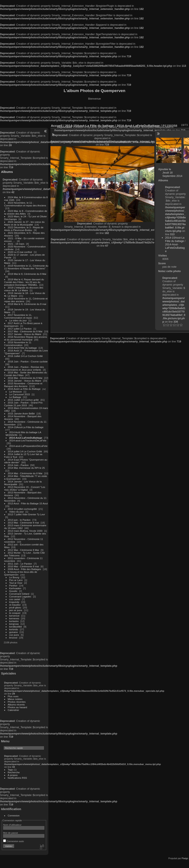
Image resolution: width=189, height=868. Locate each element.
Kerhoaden (15, 588)
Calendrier (13, 710)
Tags (10, 770)
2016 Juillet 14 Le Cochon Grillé (25, 356)
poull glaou (15, 607)
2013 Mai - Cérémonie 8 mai (23, 523)
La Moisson (16, 392)
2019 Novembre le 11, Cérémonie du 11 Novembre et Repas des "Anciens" (26, 267)
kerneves (14, 618)
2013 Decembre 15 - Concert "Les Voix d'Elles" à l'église (25, 488)
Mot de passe (11, 833)
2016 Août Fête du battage (22, 348)
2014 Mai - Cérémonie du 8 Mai (25, 473)
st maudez (15, 605)
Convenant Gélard (19, 594)
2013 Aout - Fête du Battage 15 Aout (28, 503)
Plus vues (13, 696)
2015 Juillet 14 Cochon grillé (23, 400)
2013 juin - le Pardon (19, 520)
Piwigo (185, 858)
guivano (14, 632)
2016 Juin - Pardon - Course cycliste (28, 361)
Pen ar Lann (16, 580)
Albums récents (16, 704)
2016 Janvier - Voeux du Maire (25, 381)
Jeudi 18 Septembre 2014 (172, 174)
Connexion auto (14, 841)
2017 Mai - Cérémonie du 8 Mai (25, 331)
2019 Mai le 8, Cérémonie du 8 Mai (27, 274)
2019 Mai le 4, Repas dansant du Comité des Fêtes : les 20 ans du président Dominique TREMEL (24, 282)
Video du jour (17, 512)
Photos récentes (17, 702)
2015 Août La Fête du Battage (24, 389)
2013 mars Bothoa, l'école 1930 (25, 531)
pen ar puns (16, 610)
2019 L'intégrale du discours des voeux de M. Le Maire (24, 289)
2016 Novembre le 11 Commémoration (18, 344)
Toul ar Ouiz (16, 583)
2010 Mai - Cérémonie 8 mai (23, 566)
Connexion (14, 815)
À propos (13, 775)
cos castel (15, 599)
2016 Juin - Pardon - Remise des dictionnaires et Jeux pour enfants (24, 368)
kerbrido (14, 629)
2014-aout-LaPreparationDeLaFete (28, 446)
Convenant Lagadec (20, 596)
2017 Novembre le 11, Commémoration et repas (18, 316)
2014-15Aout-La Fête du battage (26, 427)
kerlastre (14, 621)
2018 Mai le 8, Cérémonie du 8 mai (27, 304)
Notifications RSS (17, 778)
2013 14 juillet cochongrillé (23, 509)
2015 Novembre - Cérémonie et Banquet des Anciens (23, 385)
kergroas (14, 624)
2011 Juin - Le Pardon (20, 564)
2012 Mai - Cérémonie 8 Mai (23, 550)
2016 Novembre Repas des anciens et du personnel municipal (26, 338)
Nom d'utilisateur (12, 825)
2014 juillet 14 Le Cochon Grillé (25, 451)
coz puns (14, 635)
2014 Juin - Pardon (18, 465)
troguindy (14, 602)
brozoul (13, 638)
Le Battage (15, 397)
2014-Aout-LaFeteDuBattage (26, 438)
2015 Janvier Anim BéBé (21, 413)
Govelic (13, 591)
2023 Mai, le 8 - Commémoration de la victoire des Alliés (26, 212)
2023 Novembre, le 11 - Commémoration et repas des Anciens (25, 204)
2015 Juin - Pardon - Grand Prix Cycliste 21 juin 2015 (23, 404)
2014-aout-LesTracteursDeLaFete (28, 440)
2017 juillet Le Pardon (20, 329)
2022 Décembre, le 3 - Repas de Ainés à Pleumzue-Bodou (24, 229)
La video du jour (18, 320)
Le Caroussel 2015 (20, 394)
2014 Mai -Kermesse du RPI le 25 (26, 468)
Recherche (14, 772)
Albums (7, 172)
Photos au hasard (17, 707)
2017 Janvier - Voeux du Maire (25, 334)
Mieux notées (15, 699)
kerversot (14, 616)
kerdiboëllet (16, 627)
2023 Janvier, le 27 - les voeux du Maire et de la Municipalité (24, 223)
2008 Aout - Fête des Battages (24, 569)
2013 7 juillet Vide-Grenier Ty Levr (26, 514)
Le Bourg (14, 577)
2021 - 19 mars (16, 244)
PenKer (13, 586)
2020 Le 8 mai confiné (20, 252)
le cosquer (15, 613)
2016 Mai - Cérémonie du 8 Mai (25, 378)
